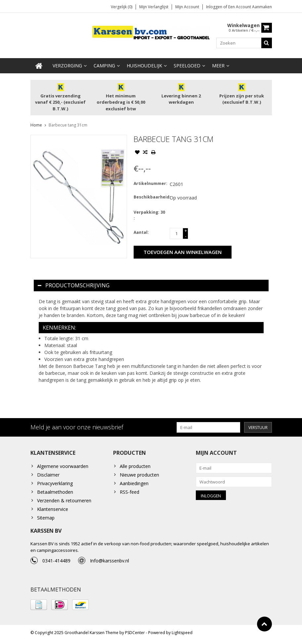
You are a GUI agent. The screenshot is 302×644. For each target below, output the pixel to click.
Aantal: (141, 233)
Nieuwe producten (139, 475)
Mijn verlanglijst (154, 7)
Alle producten (135, 467)
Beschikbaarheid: (150, 197)
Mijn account (187, 7)
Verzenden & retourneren (64, 501)
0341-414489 (56, 563)
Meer (218, 66)
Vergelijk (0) (122, 7)
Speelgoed (187, 66)
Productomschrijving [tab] (74, 286)
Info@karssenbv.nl (109, 563)
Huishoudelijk (144, 66)
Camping (104, 66)
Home (36, 125)
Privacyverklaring (55, 484)
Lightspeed (182, 636)
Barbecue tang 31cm (68, 125)
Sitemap (46, 518)
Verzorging (67, 66)
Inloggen (215, 7)
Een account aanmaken (250, 7)
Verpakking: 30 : (149, 215)
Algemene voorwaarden (63, 467)
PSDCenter (135, 636)
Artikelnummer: (150, 184)
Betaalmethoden (55, 493)
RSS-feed (129, 493)
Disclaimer (48, 475)
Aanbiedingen (134, 484)
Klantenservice (53, 510)
